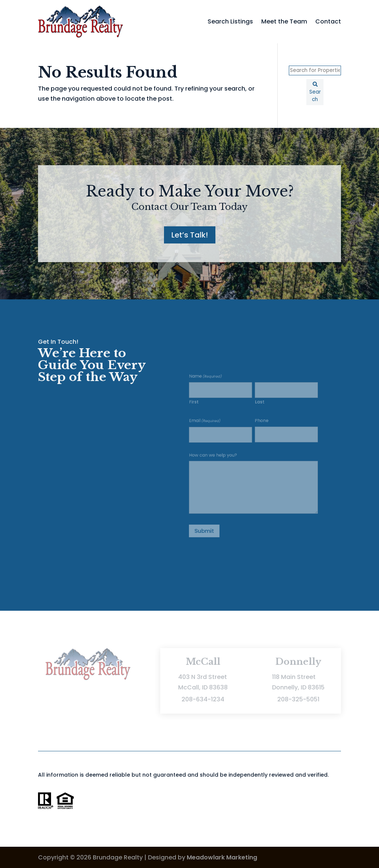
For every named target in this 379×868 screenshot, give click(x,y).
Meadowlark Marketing (222, 857)
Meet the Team (284, 21)
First (206, 413)
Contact (328, 21)
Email (215, 428)
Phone (260, 428)
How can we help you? (221, 455)
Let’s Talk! (190, 235)
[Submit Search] (315, 92)
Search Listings (230, 21)
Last (258, 413)
